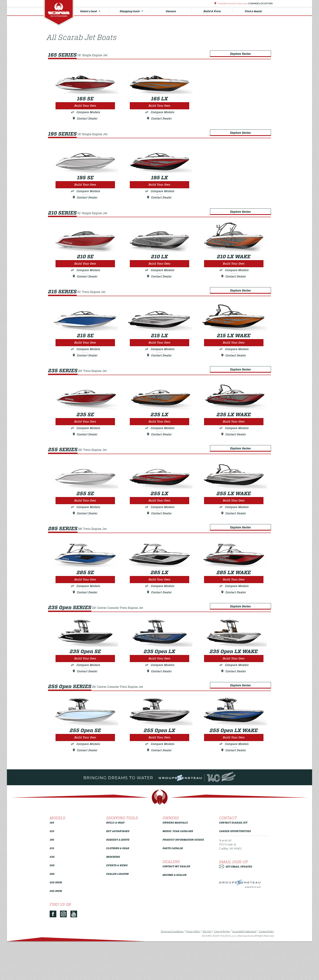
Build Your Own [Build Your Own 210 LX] (160, 274)
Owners (179, 11)
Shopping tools (135, 11)
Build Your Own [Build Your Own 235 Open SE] (84, 695)
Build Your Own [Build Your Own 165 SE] (84, 105)
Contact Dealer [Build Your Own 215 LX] (160, 371)
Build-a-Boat (115, 863)
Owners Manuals (175, 863)
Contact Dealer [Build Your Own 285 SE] (84, 623)
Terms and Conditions (170, 972)
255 (52, 906)
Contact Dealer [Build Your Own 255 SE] (84, 539)
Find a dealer (252, 11)
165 (52, 863)
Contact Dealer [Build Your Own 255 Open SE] (84, 792)
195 (52, 880)
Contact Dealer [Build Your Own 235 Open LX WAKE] (235, 707)
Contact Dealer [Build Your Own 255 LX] (160, 539)
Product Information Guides (183, 880)
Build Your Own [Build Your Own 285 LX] (160, 610)
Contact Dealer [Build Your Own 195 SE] (84, 203)
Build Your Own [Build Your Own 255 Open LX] (160, 779)
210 (52, 872)
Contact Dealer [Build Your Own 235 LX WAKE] (235, 455)
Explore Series (242, 51)
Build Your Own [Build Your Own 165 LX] (160, 105)
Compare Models (87, 112)
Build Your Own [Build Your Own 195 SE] (84, 190)
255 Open (56, 932)
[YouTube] (75, 955)
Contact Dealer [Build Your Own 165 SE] (84, 118)
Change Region (220, 972)
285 (52, 915)
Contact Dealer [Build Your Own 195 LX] (160, 203)
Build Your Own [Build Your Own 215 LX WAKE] (235, 358)
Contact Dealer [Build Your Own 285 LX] (160, 623)
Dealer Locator (117, 915)
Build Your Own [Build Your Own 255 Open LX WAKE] (235, 779)
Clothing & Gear (118, 889)
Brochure (113, 897)
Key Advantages (118, 872)
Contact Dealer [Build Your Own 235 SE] (84, 455)
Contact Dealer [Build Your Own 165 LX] (160, 118)
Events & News (117, 906)
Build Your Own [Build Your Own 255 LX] (160, 526)
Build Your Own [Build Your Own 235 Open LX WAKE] (235, 695)
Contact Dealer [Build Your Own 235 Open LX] (160, 707)
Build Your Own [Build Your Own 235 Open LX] (160, 695)
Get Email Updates (236, 907)
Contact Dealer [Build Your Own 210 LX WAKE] (235, 287)
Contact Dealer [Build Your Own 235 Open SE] (84, 707)
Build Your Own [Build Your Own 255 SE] (84, 526)
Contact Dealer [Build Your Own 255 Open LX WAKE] (235, 792)
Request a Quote (118, 880)
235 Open (56, 923)
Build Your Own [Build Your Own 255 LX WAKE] (235, 526)
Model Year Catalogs (178, 872)
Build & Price (217, 11)
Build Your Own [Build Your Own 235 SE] (84, 442)
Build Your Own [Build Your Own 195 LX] (160, 190)
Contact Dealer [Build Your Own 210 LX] (160, 287)
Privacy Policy (191, 972)
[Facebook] (55, 955)
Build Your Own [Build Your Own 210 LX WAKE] (235, 274)
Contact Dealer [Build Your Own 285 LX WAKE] (235, 623)
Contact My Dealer (176, 907)
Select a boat (95, 11)
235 (52, 897)
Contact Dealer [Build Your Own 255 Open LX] (160, 792)
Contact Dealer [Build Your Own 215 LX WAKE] (235, 371)
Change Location (260, 3)
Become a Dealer (175, 916)
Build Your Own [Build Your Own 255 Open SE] (84, 779)
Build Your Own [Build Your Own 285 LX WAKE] (235, 610)
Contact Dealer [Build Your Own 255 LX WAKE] (235, 539)
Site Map (205, 972)
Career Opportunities (235, 872)
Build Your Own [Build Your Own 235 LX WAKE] (235, 442)
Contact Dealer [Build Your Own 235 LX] (160, 455)
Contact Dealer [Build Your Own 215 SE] (84, 371)
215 (52, 889)
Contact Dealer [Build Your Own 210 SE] (84, 287)
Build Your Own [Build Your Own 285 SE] (84, 610)
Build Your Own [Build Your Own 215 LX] (160, 358)
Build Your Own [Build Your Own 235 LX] (160, 442)
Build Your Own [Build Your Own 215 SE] (84, 358)
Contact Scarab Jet (233, 863)
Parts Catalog (173, 889)
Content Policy (265, 972)
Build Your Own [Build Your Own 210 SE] (84, 274)
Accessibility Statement (243, 972)
